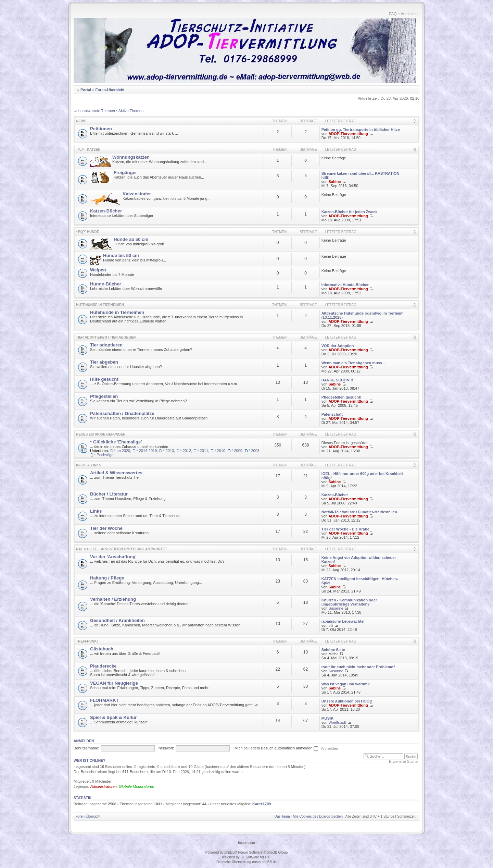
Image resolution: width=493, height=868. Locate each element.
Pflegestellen (104, 396)
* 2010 (220, 451)
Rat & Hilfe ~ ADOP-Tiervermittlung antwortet (122, 549)
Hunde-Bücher (106, 284)
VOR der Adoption (338, 346)
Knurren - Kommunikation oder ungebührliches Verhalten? (349, 602)
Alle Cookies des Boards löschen (318, 816)
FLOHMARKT (104, 700)
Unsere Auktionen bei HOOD (347, 701)
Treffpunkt (87, 641)
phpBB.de (269, 862)
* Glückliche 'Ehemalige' (116, 442)
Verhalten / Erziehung (113, 599)
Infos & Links (89, 465)
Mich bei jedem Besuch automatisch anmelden (276, 748)
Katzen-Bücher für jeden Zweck (350, 212)
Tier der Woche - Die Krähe (345, 529)
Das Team (282, 816)
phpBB (229, 852)
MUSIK (327, 718)
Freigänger (125, 173)
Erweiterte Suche (403, 761)
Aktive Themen (131, 111)
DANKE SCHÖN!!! (337, 380)
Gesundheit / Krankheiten (117, 620)
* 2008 (254, 451)
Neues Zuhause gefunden (101, 434)
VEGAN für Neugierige (114, 683)
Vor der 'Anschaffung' (113, 557)
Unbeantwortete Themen (94, 111)
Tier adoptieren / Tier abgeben (106, 337)
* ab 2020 (122, 451)
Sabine (334, 182)
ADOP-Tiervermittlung (348, 134)
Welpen (98, 270)
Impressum (246, 843)
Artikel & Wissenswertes (116, 473)
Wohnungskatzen (131, 157)
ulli (331, 625)
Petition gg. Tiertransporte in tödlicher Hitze (361, 130)
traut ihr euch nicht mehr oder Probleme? (358, 667)
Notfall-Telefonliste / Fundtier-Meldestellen (359, 512)
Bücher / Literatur (109, 494)
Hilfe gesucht (104, 379)
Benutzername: (86, 748)
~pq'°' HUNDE (87, 232)
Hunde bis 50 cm (121, 255)
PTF (268, 857)
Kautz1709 (262, 804)
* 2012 (186, 451)
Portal (86, 90)
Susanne (336, 608)
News (81, 121)
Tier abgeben (104, 362)
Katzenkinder (137, 194)
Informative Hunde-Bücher (345, 285)
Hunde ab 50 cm (131, 239)
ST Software (250, 857)
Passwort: (166, 748)
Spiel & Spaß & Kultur (113, 717)
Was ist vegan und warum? (346, 684)
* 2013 (168, 451)
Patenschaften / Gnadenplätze (122, 413)
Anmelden (409, 14)
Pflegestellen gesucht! (342, 397)
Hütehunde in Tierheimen (100, 305)
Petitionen (101, 129)
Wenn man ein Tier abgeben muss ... (354, 363)
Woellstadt (337, 722)
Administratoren (104, 786)
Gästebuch (102, 649)
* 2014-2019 (147, 451)
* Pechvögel (104, 455)
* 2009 (237, 451)
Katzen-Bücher (106, 211)
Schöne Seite (333, 650)
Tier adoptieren (106, 345)
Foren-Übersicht (110, 90)
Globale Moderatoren (136, 786)
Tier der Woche (106, 528)
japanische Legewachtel (343, 621)
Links (96, 511)
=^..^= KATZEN (88, 150)
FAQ (393, 14)
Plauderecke (103, 666)
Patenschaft (332, 414)
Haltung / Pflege (107, 578)
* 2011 (203, 451)
